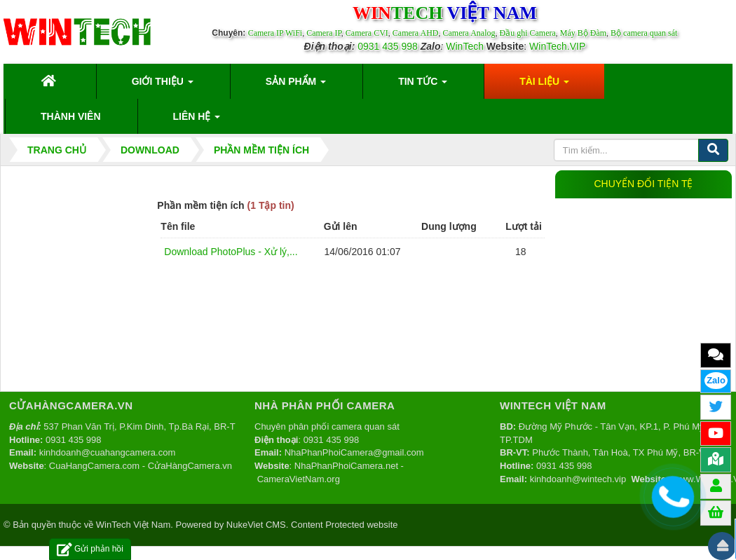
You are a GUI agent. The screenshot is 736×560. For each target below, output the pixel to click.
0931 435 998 (388, 46)
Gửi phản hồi (90, 549)
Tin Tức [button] (423, 86)
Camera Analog (469, 33)
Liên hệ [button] (197, 121)
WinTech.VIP (557, 46)
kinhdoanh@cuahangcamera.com (108, 452)
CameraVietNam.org (299, 479)
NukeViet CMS (256, 525)
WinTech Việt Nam (133, 525)
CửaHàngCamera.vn (190, 466)
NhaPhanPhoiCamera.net (346, 466)
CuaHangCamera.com (94, 466)
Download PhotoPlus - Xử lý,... (231, 252)
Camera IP (324, 33)
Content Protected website (344, 525)
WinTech (465, 46)
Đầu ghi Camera (527, 33)
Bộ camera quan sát (644, 33)
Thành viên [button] (71, 116)
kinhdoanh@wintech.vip (578, 479)
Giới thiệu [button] (163, 86)
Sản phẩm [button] (296, 86)
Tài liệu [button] (544, 86)
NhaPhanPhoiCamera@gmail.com (354, 452)
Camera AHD (416, 33)
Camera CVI (367, 33)
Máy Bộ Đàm (583, 33)
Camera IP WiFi (275, 33)
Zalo (716, 380)
